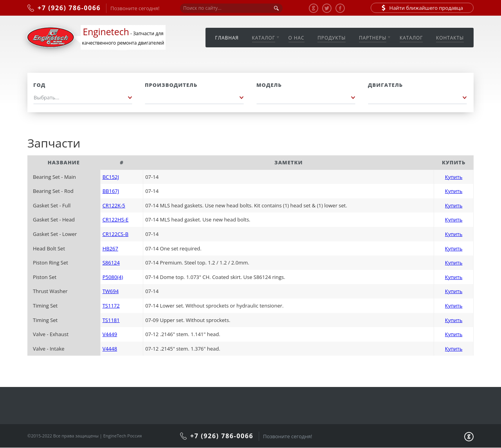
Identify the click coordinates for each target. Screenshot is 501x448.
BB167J (111, 191)
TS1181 (111, 320)
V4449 (110, 334)
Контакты (450, 38)
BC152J (111, 177)
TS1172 (111, 306)
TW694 (111, 291)
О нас (296, 38)
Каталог (264, 38)
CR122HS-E (116, 220)
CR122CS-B (115, 234)
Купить (454, 177)
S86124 (111, 263)
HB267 (110, 248)
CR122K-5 (114, 205)
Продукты (332, 38)
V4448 (110, 349)
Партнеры (373, 38)
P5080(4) (113, 277)
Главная (227, 38)
